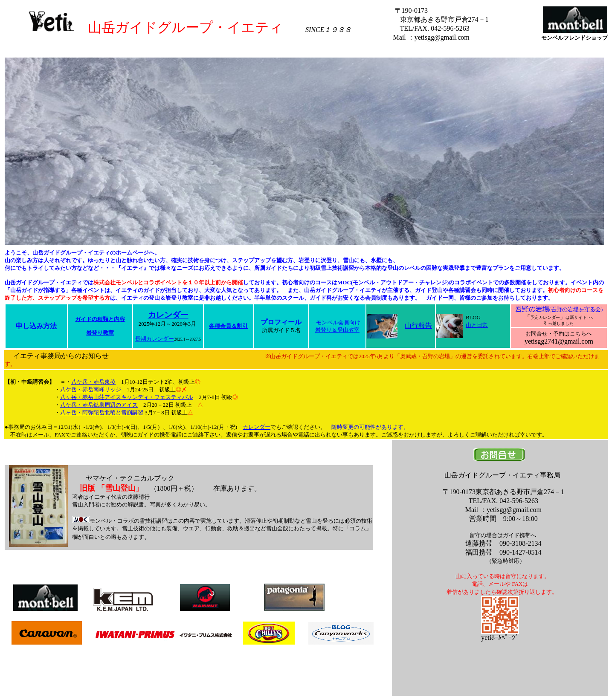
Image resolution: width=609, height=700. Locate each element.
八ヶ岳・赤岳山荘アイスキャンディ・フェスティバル (127, 397)
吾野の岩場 (559, 309)
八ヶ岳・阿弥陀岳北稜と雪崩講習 (102, 412)
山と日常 (477, 325)
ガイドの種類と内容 (100, 319)
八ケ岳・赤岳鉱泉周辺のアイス (99, 405)
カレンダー (168, 315)
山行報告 (418, 325)
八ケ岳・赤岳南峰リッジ (91, 389)
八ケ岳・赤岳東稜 (93, 382)
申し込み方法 (36, 326)
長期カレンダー (155, 339)
